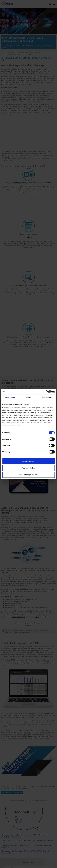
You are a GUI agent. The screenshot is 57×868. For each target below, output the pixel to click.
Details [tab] (29, 397)
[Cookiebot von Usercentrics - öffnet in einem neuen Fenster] (46, 392)
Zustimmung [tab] (10, 397)
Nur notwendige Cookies (29, 475)
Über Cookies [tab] (47, 397)
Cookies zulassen (29, 461)
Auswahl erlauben (28, 468)
